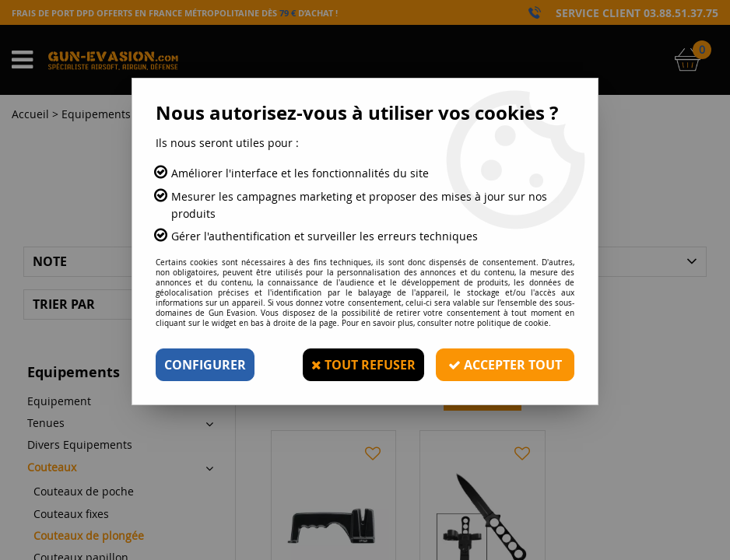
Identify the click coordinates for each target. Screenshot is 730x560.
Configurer (205, 365)
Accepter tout (505, 365)
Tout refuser (363, 365)
